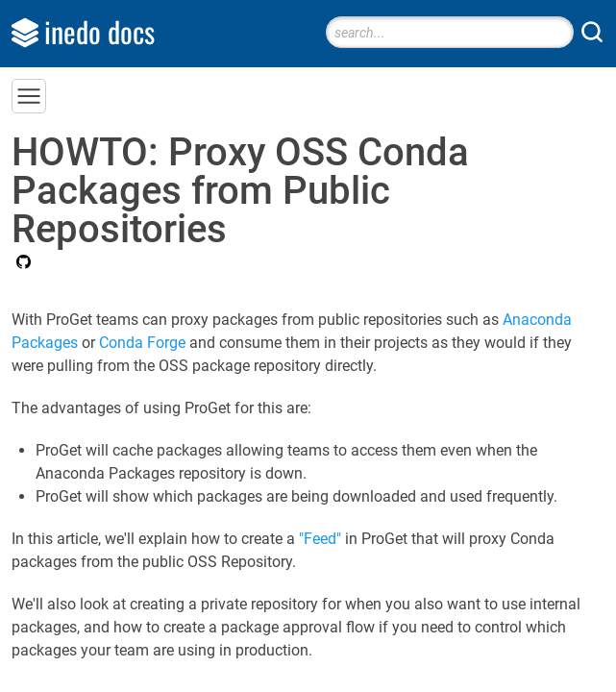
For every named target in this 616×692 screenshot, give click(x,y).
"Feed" (320, 539)
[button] (29, 96)
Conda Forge (142, 343)
